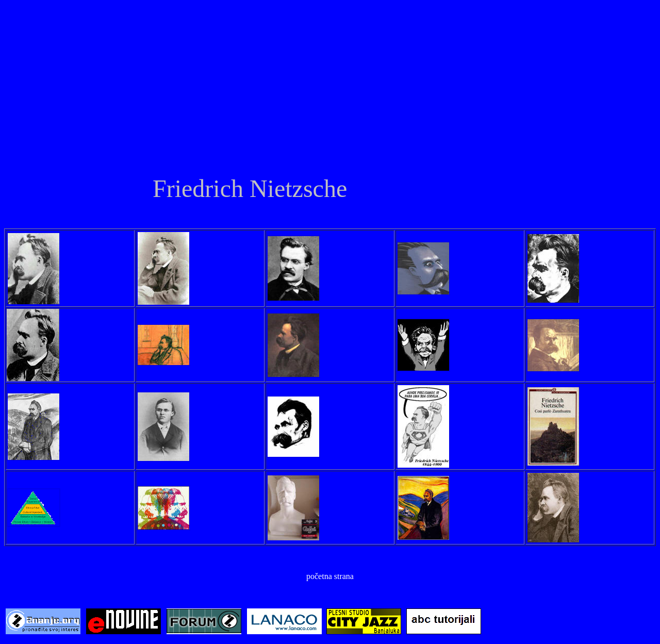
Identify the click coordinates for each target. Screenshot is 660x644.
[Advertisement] (330, 94)
